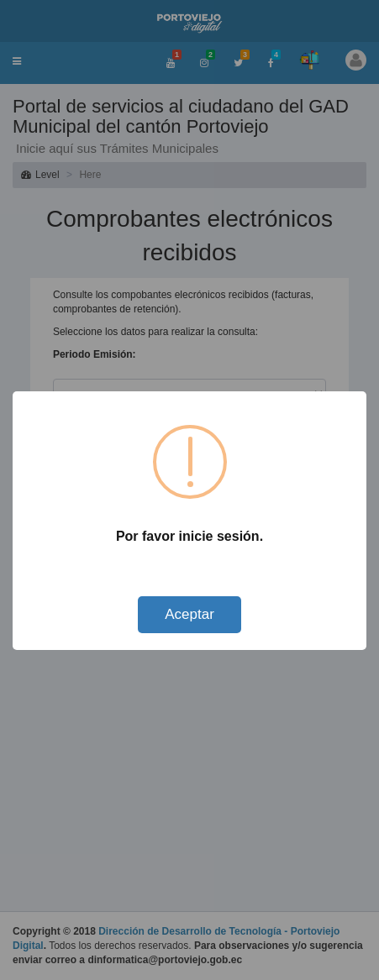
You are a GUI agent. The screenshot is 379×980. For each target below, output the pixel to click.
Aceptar (189, 614)
